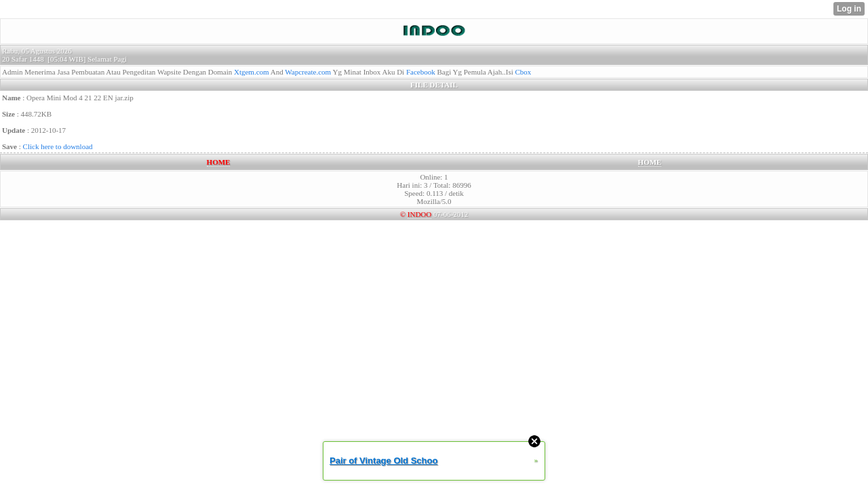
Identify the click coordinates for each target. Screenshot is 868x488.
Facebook (421, 72)
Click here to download (58, 146)
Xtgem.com (252, 72)
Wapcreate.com (308, 72)
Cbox (524, 72)
